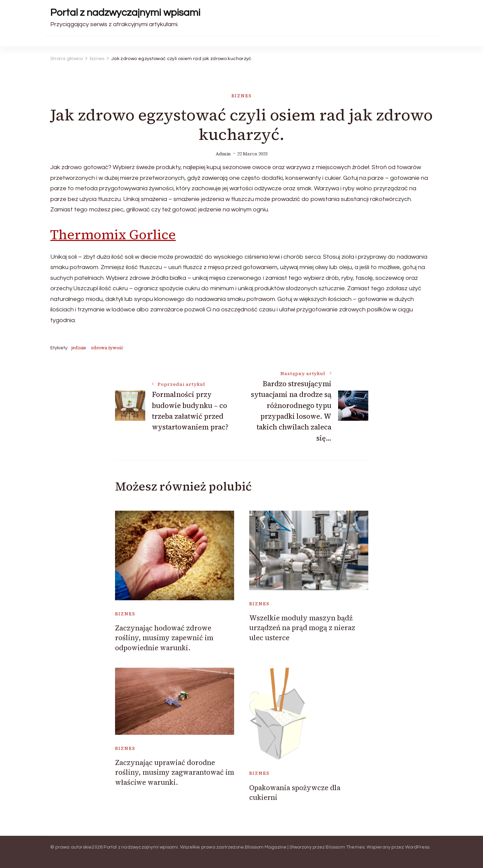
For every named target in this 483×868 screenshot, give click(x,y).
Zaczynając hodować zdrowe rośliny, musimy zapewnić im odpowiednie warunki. (164, 638)
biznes (242, 96)
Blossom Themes (345, 847)
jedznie (79, 348)
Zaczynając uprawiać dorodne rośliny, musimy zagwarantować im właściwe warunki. (175, 772)
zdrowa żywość (107, 348)
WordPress (417, 847)
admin (223, 154)
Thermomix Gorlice (113, 235)
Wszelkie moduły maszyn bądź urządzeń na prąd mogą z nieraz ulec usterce (302, 628)
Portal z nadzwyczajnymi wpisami (125, 13)
